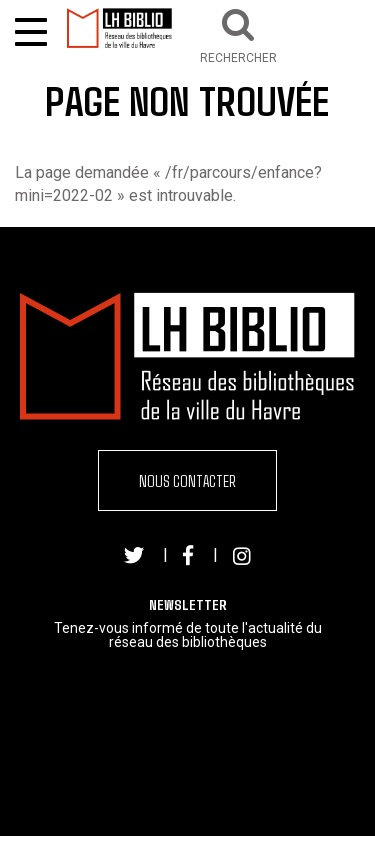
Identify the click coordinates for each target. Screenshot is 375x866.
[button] (238, 33)
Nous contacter (187, 480)
